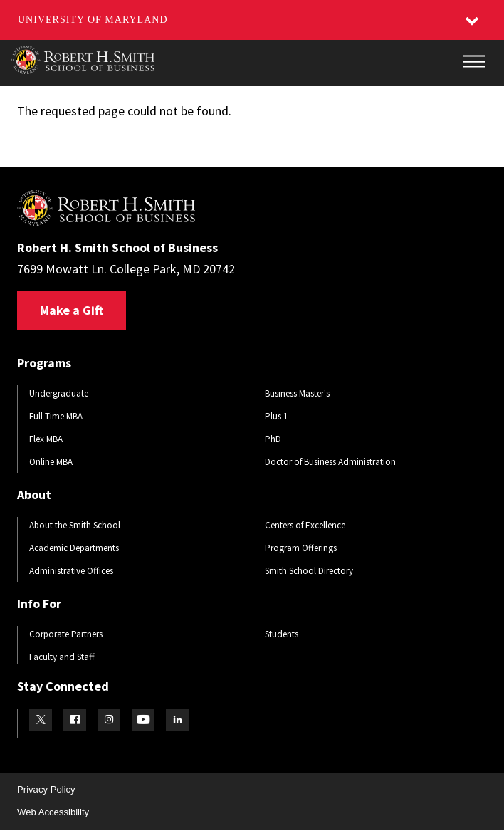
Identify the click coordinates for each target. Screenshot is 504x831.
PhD (273, 439)
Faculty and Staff (62, 657)
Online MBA (51, 462)
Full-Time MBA (56, 416)
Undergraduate (59, 393)
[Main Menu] (474, 61)
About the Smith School (75, 525)
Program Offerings (301, 548)
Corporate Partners (66, 634)
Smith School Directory (309, 571)
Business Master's (297, 393)
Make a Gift (72, 310)
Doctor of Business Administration (330, 462)
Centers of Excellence (305, 525)
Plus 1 (277, 416)
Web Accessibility (53, 812)
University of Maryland (93, 20)
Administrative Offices (71, 571)
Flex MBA (46, 439)
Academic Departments (74, 548)
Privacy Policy (46, 789)
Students (282, 634)
